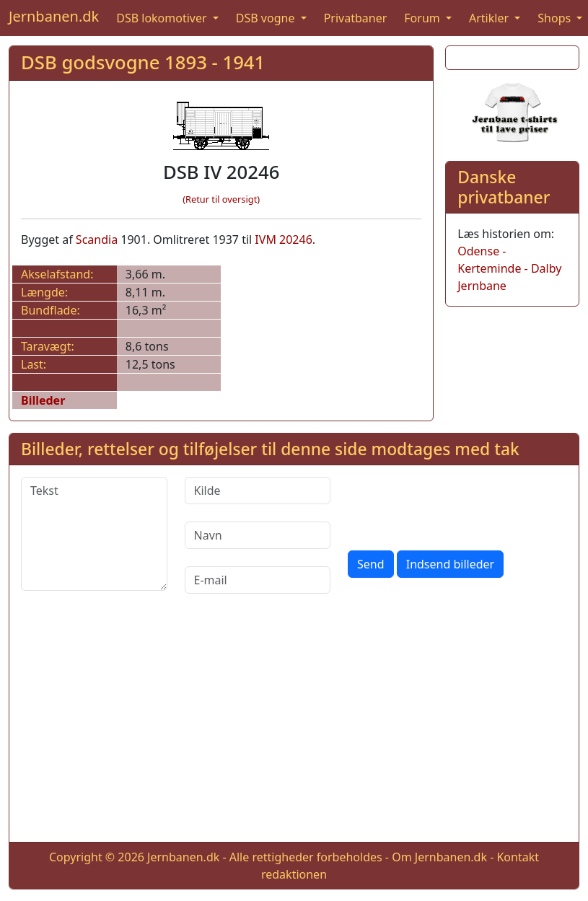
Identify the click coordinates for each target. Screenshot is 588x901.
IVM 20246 (283, 239)
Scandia (97, 239)
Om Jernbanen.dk (439, 857)
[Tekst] (94, 534)
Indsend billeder (450, 564)
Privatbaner (356, 18)
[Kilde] (258, 491)
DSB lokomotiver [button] (163, 18)
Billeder (43, 400)
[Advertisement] (294, 729)
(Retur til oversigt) (221, 199)
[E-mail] (258, 580)
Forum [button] (424, 18)
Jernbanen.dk (54, 16)
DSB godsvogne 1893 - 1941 (143, 62)
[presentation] (457, 505)
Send (371, 564)
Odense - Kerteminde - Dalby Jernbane (509, 268)
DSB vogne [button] (267, 18)
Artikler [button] (490, 18)
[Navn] (258, 535)
